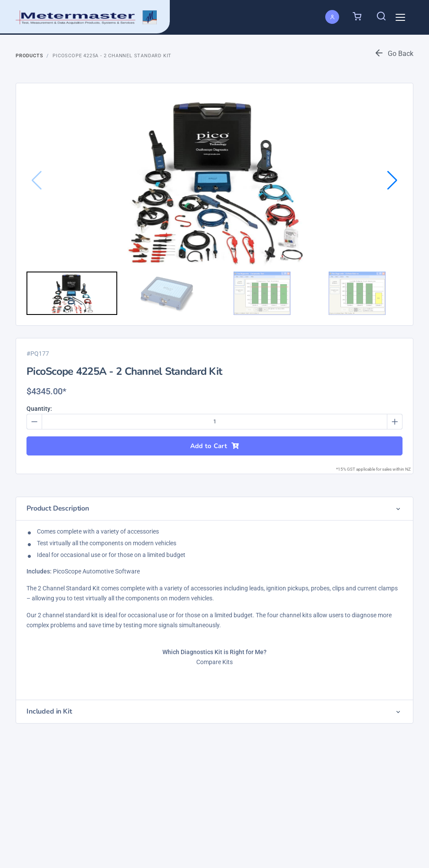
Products (29, 56)
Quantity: (39, 409)
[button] (392, 180)
